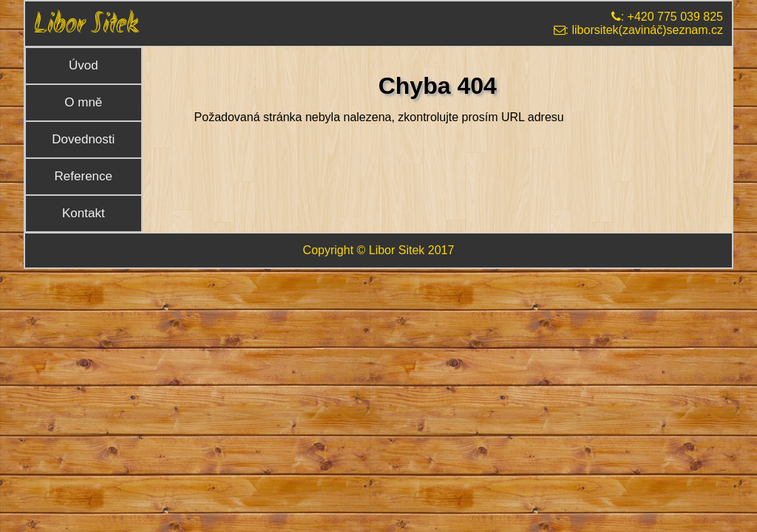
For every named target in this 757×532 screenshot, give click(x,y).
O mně (83, 102)
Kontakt (84, 213)
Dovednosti (83, 139)
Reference (84, 176)
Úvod (84, 65)
